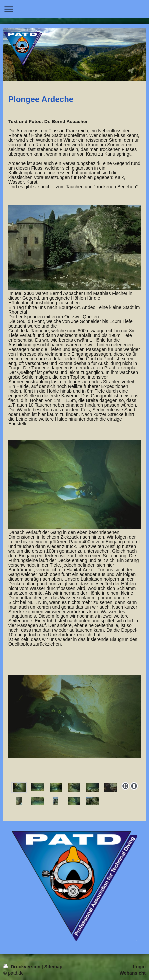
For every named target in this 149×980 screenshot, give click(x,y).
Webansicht (133, 973)
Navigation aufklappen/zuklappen (74, 9)
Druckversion (22, 967)
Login (139, 967)
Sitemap (53, 967)
